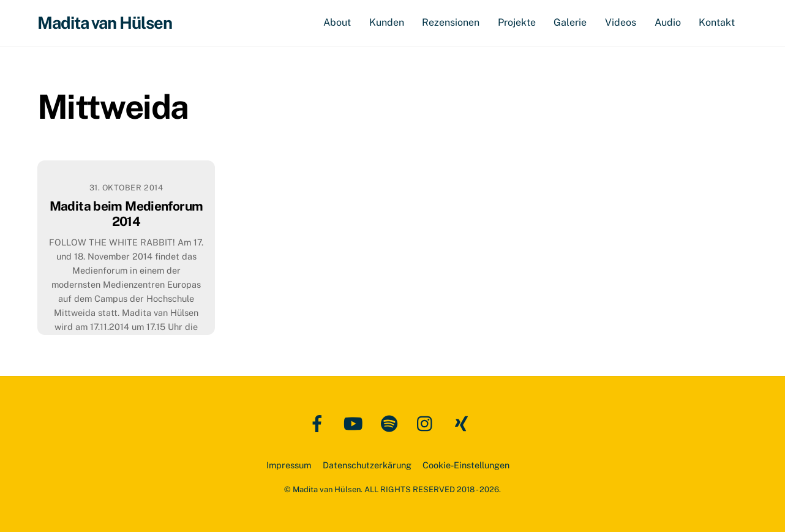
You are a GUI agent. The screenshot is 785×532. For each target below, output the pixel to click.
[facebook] (319, 423)
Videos (621, 22)
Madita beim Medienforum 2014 (126, 214)
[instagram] (428, 423)
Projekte (517, 22)
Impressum (289, 465)
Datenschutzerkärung (367, 465)
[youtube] (355, 423)
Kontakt (717, 22)
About (337, 22)
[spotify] (392, 423)
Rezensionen (451, 22)
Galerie (570, 22)
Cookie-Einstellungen (466, 465)
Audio (668, 22)
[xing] (464, 423)
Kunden (387, 22)
